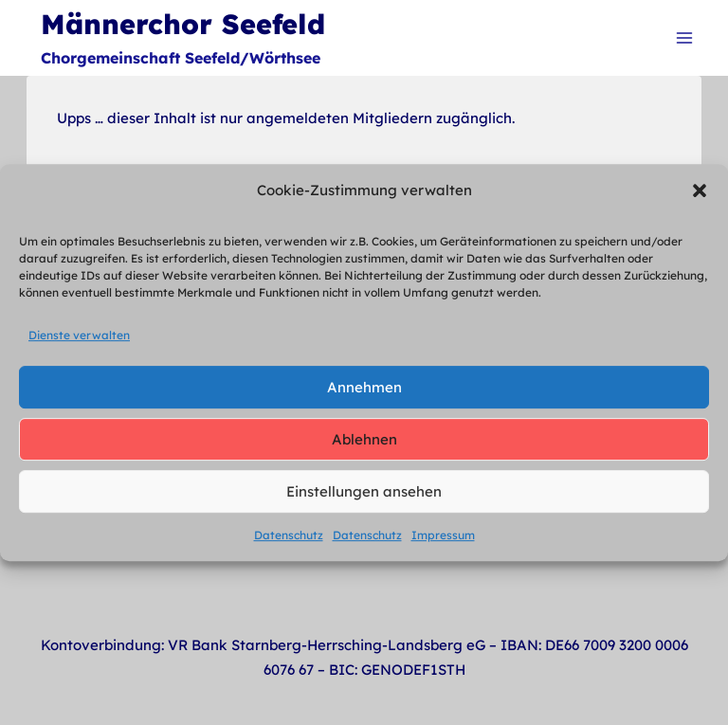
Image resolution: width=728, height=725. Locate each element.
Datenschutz (289, 535)
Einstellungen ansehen (364, 491)
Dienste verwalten (79, 335)
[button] (700, 190)
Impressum (443, 535)
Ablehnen (364, 439)
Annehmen (364, 387)
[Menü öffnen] (684, 37)
